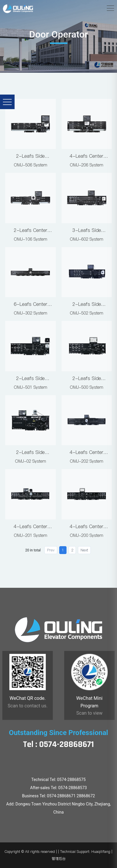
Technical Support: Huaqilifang (85, 852)
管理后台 (59, 859)
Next (84, 550)
